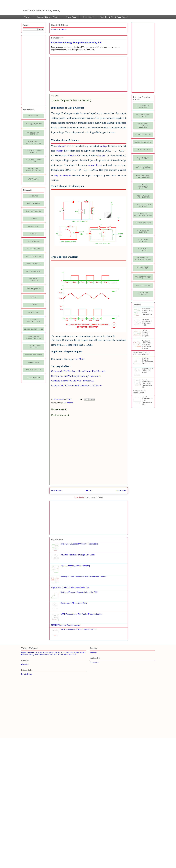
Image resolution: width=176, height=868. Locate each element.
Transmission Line (50, 652)
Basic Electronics (56, 655)
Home (89, 491)
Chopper (34, 219)
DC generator (34, 241)
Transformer (34, 362)
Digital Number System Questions (143, 196)
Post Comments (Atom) (94, 497)
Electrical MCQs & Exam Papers (114, 17)
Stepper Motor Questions (143, 268)
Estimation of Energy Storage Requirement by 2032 (77, 43)
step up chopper (63, 175)
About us (25, 664)
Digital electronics (34, 249)
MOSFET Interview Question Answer (66, 625)
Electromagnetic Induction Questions (143, 214)
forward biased (95, 165)
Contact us (94, 662)
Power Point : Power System (34, 161)
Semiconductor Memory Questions (143, 259)
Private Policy (27, 674)
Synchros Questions (143, 285)
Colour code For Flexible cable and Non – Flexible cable (78, 371)
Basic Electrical (34, 203)
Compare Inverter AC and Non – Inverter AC (73, 381)
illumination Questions (143, 294)
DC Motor (80, 359)
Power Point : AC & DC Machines (34, 124)
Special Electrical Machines (34, 346)
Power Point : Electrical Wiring (34, 142)
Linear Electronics (28, 652)
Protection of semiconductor (34, 321)
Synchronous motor (34, 355)
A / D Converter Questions (143, 106)
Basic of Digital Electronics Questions (143, 125)
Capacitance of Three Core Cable (74, 603)
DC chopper (69, 403)
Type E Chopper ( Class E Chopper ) (75, 566)
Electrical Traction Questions (143, 205)
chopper (62, 146)
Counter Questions (143, 150)
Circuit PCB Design (59, 29)
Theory (27, 17)
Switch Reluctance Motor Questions (143, 277)
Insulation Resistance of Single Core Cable (78, 555)
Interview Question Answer (48, 17)
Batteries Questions (143, 135)
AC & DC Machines (66, 652)
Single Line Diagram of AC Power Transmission (79, 544)
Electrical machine (34, 264)
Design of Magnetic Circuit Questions (143, 176)
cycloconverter (34, 377)
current (60, 151)
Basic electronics (34, 211)
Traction (39, 652)
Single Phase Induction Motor (34, 337)
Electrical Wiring (34, 256)
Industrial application (34, 280)
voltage (104, 146)
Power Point (71, 17)
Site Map (93, 652)
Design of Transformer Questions (143, 186)
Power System (80, 652)
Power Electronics (42, 655)
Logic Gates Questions (143, 240)
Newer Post (57, 491)
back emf (74, 156)
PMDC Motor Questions (143, 249)
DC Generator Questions (143, 158)
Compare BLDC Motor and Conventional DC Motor (76, 385)
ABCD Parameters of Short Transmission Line (79, 630)
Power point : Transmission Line (34, 170)
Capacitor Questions (143, 142)
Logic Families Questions (143, 231)
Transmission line (34, 370)
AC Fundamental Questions (143, 115)
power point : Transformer (34, 179)
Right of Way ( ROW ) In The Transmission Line (70, 588)
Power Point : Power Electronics (34, 151)
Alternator (34, 196)
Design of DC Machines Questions (143, 167)
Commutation (34, 226)
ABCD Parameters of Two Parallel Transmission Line (81, 614)
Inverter (34, 297)
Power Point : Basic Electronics (34, 133)
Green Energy (88, 17)
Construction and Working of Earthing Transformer (76, 376)
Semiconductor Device (34, 329)
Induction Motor (34, 271)
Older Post (121, 491)
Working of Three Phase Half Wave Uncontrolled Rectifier (83, 577)
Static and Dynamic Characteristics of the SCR (79, 592)
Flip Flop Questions (143, 223)
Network (34, 305)
